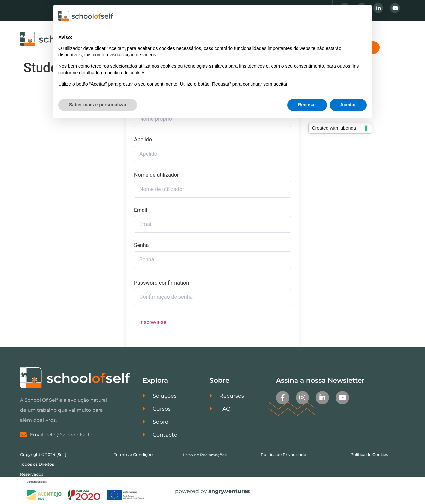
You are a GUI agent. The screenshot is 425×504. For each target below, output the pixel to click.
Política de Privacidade (283, 454)
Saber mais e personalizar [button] (98, 105)
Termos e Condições (134, 454)
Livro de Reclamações (205, 455)
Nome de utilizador (156, 175)
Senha (141, 245)
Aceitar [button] (348, 105)
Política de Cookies (369, 454)
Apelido (143, 140)
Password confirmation (162, 283)
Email (141, 210)
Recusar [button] (307, 105)
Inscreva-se (153, 322)
